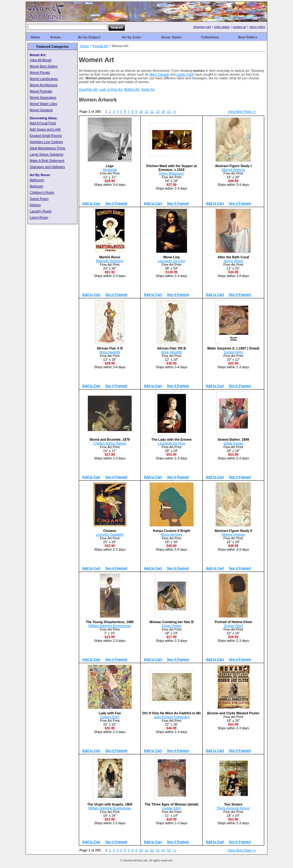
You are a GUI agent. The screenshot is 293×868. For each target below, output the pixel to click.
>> (174, 112)
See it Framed (116, 203)
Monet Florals (40, 72)
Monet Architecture (44, 85)
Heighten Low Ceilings (46, 142)
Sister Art (148, 89)
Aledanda (110, 170)
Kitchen (35, 205)
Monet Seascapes (43, 97)
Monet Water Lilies (43, 104)
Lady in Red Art (111, 89)
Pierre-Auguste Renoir (233, 808)
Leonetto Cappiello (110, 534)
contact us (239, 27)
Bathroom (37, 180)
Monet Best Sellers (44, 66)
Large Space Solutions (46, 154)
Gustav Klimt (233, 352)
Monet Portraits (41, 91)
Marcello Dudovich (110, 261)
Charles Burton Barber (110, 443)
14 (163, 112)
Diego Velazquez (172, 173)
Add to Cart (91, 203)
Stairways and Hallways (47, 167)
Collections (210, 37)
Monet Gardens (41, 110)
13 (158, 112)
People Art (101, 46)
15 (169, 112)
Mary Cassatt (159, 74)
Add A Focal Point (43, 123)
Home (35, 37)
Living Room (39, 217)
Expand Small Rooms (46, 136)
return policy (257, 27)
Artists (55, 37)
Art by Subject (89, 37)
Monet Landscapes (44, 79)
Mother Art (132, 89)
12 (152, 112)
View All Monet (41, 60)
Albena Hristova (233, 170)
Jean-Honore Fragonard (172, 717)
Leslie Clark (185, 74)
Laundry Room (41, 211)
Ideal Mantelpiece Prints (48, 148)
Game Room (39, 199)
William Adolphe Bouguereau (110, 626)
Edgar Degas (233, 443)
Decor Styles (172, 37)
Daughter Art (88, 89)
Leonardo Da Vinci (172, 261)
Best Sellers (248, 37)
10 (141, 112)
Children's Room (42, 192)
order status (222, 27)
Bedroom (36, 186)
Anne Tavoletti (110, 352)
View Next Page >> (242, 112)
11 (146, 112)
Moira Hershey (172, 534)
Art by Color (132, 37)
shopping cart (202, 27)
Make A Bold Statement (47, 161)
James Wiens (233, 261)
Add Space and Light (45, 129)
